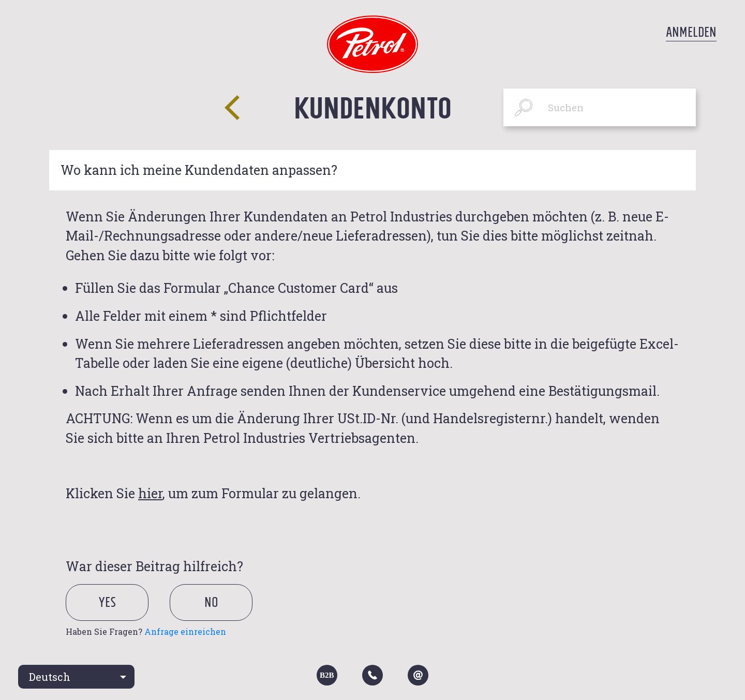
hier (150, 493)
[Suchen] (600, 107)
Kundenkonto (373, 107)
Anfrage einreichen (185, 631)
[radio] (116, 616)
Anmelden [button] (691, 32)
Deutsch (50, 677)
